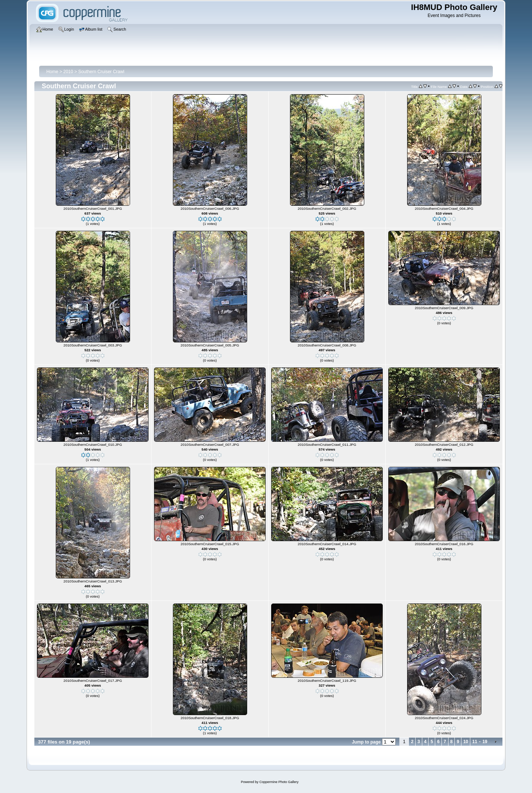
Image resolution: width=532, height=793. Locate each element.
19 (485, 742)
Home (52, 72)
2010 (68, 72)
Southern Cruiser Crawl (101, 72)
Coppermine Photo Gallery (279, 782)
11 (475, 742)
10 (466, 742)
